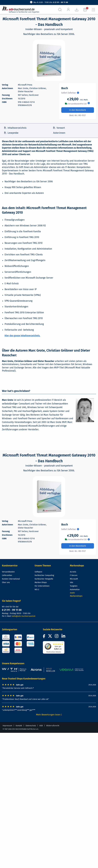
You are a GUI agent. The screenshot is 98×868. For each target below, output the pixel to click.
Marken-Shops (41, 582)
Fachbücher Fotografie (44, 579)
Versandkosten (8, 572)
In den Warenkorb (78, 110)
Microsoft (74, 579)
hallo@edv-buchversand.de (24, 616)
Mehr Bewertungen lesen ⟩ (49, 715)
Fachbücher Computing (44, 575)
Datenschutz (31, 726)
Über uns (6, 582)
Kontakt (19, 726)
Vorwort (59, 128)
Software (38, 572)
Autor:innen (59, 133)
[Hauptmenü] (93, 10)
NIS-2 (37, 590)
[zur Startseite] (19, 8)
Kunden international (11, 579)
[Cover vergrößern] (49, 60)
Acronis (73, 572)
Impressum (7, 726)
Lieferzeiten (7, 575)
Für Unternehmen (42, 586)
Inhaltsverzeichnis (15, 128)
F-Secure (74, 575)
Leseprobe (11, 133)
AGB (41, 726)
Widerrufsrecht (53, 726)
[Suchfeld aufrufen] (60, 10)
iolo (71, 582)
